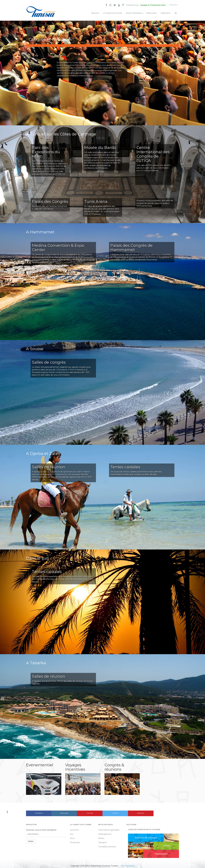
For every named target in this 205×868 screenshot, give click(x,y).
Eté (72, 833)
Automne (74, 829)
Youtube (90, 812)
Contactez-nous (130, 5)
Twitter (115, 812)
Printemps (75, 841)
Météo (101, 837)
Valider (31, 840)
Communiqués (128, 865)
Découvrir (95, 13)
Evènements (166, 13)
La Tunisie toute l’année (113, 13)
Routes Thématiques (134, 13)
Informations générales (109, 829)
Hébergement (105, 833)
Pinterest (141, 812)
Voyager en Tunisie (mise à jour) (151, 5)
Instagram (64, 812)
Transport (102, 841)
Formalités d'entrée (107, 845)
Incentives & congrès (143, 39)
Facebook (39, 812)
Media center (152, 13)
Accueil (129, 39)
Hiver (72, 837)
